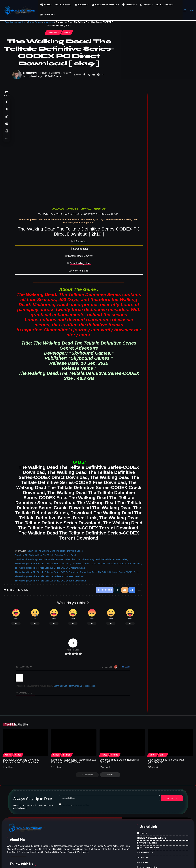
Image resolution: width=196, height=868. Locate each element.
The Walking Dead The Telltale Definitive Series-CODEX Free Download (49, 550)
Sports (115, 729)
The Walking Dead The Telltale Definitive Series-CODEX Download (47, 546)
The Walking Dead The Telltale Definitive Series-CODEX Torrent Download (50, 554)
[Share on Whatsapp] (7, 117)
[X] (54, 852)
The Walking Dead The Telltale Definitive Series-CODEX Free (109, 546)
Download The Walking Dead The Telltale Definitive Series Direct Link (48, 533)
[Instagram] (86, 852)
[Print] (98, 75)
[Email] (94, 75)
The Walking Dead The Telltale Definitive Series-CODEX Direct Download (50, 542)
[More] (103, 75)
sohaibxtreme (30, 73)
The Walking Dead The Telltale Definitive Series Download (43, 537)
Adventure (53, 32)
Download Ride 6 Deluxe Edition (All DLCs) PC (119, 735)
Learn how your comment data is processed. (74, 660)
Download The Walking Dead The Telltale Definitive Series (55, 525)
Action (8, 729)
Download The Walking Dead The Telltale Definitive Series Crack (46, 529)
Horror (67, 729)
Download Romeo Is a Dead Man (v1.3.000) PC (166, 735)
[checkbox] (60, 778)
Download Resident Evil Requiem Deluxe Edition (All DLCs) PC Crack (74, 735)
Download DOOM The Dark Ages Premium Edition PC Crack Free (21, 735)
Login (126, 641)
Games (67, 32)
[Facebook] (22, 852)
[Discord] (118, 852)
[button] (185, 10)
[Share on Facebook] (84, 75)
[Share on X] (89, 75)
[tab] (28, 242)
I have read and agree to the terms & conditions (75, 779)
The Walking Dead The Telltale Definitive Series (105, 533)
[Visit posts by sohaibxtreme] (17, 75)
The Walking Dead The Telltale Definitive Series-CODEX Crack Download (106, 537)
